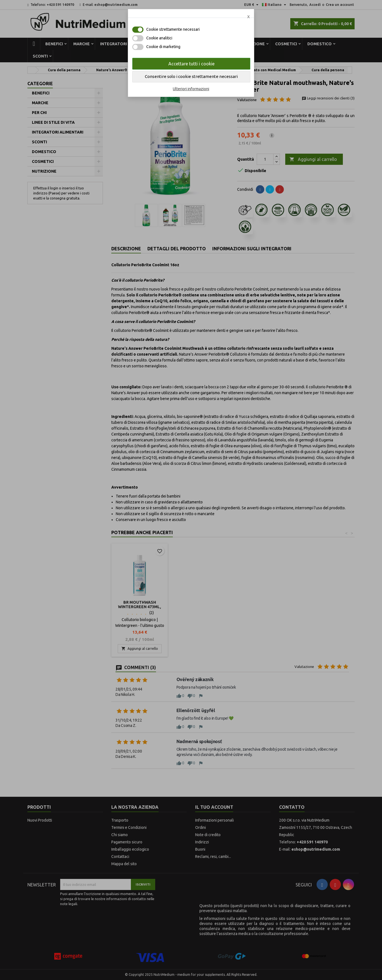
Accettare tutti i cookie (191, 64)
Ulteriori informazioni (191, 89)
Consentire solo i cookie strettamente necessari (191, 76)
